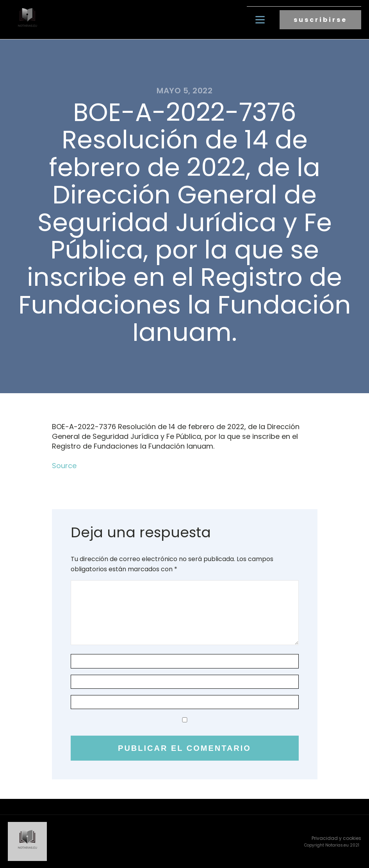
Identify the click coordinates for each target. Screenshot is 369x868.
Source (64, 466)
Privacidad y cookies (336, 838)
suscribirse (320, 20)
